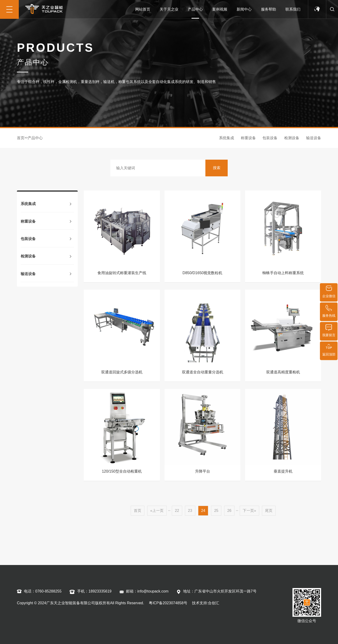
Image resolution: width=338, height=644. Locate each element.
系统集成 (227, 138)
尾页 (269, 511)
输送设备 (314, 138)
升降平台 (203, 471)
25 (216, 511)
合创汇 (214, 603)
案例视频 (220, 9)
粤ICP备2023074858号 (168, 603)
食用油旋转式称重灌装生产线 (122, 273)
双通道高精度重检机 (283, 372)
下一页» (249, 511)
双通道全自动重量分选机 (203, 372)
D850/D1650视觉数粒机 (203, 273)
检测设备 (292, 138)
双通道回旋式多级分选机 (122, 372)
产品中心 (195, 9)
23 (190, 511)
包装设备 (270, 138)
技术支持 (200, 603)
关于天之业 (169, 9)
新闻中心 (244, 9)
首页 (21, 138)
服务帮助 (269, 9)
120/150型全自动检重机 (122, 471)
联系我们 (293, 9)
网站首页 (143, 9)
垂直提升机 (283, 471)
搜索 (217, 168)
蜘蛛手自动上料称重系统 (283, 273)
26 (229, 511)
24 (203, 511)
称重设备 (248, 138)
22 (177, 511)
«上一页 (157, 511)
